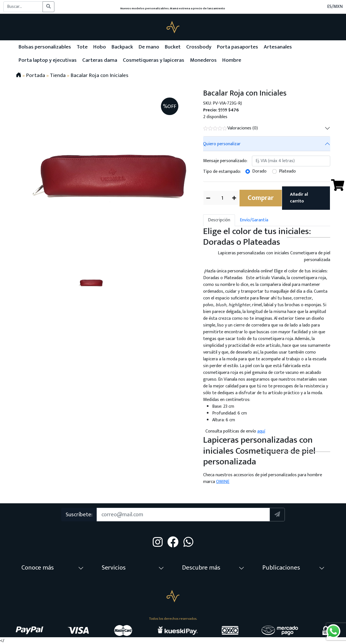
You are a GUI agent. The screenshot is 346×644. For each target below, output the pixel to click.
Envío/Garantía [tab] (254, 220)
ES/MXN (335, 7)
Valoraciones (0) (230, 128)
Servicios (114, 568)
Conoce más (38, 568)
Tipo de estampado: (222, 172)
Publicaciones (281, 568)
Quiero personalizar (222, 144)
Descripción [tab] (219, 220)
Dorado (259, 171)
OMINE (223, 482)
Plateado (287, 171)
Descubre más (201, 568)
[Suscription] (183, 515)
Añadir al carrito (299, 198)
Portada (36, 75)
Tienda (58, 75)
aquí (261, 431)
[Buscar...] (23, 7)
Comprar (261, 198)
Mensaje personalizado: (225, 161)
